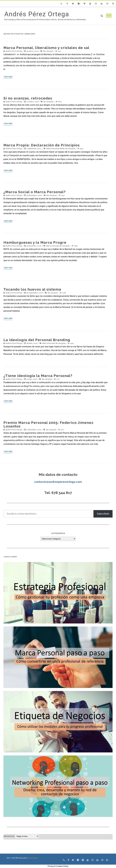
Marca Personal (52, 148)
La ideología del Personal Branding (37, 340)
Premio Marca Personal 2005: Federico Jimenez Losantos (48, 424)
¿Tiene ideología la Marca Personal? (38, 376)
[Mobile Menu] (109, 16)
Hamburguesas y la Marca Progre (35, 242)
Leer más (8, 76)
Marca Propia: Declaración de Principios (42, 145)
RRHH (62, 148)
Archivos (9, 836)
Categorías (58, 533)
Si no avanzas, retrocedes (28, 98)
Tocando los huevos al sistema (32, 289)
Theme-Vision (32, 858)
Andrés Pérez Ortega (37, 14)
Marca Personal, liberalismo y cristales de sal (46, 48)
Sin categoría (48, 51)
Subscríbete (103, 514)
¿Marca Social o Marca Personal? (34, 192)
